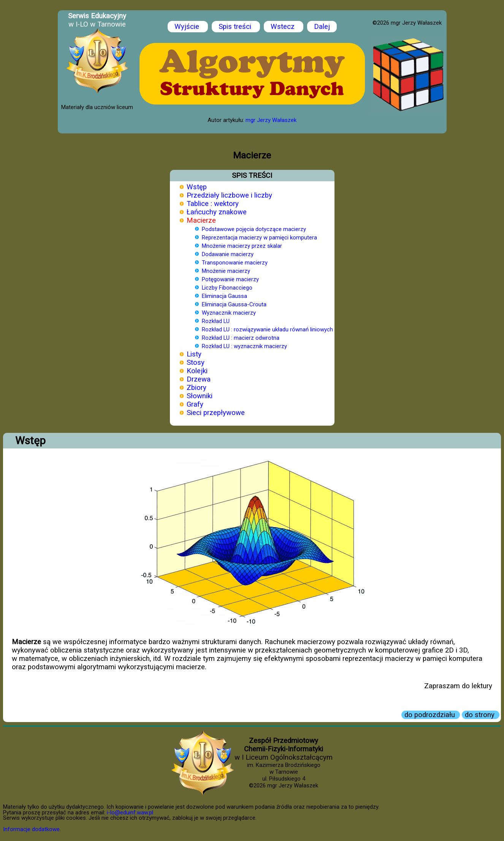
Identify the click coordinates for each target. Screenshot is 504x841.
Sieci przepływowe (216, 413)
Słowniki (200, 396)
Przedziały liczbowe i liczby (229, 195)
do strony (481, 715)
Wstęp (197, 187)
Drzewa (199, 379)
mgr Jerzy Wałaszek (271, 120)
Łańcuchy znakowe (217, 212)
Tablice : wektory (213, 204)
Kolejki (197, 371)
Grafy (195, 404)
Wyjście (188, 27)
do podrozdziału (431, 715)
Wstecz (284, 27)
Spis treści (236, 27)
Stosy (196, 363)
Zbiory (197, 388)
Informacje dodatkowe (31, 829)
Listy (194, 354)
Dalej (322, 27)
